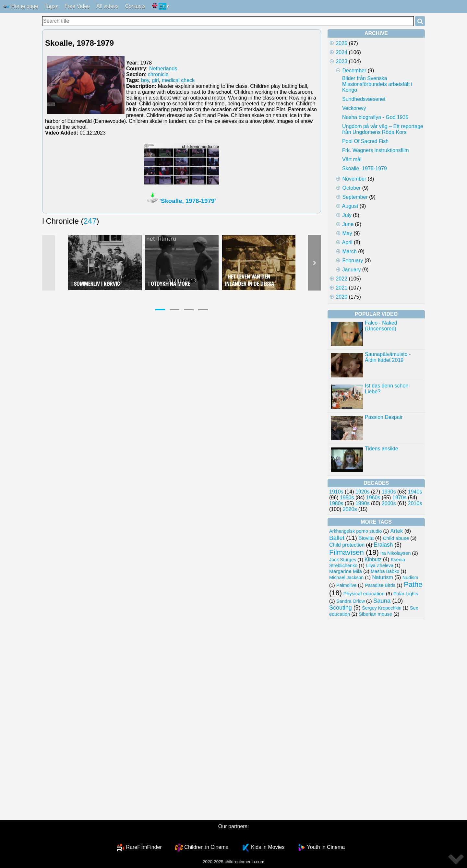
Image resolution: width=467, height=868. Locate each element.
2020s (350, 509)
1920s (363, 492)
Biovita (366, 538)
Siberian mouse (375, 614)
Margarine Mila (346, 571)
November (354, 179)
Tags (50, 6)
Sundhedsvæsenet (364, 99)
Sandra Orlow (351, 601)
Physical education (364, 594)
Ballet (337, 538)
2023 (341, 61)
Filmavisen (347, 552)
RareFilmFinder (144, 847)
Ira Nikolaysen (396, 553)
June (348, 224)
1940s (415, 492)
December (354, 71)
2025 (341, 43)
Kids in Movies (268, 847)
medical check (178, 80)
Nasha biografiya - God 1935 (375, 117)
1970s (400, 498)
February (353, 261)
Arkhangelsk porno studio (355, 531)
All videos (107, 6)
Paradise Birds (380, 585)
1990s (363, 503)
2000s (389, 503)
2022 (341, 279)
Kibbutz (373, 559)
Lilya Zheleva (380, 565)
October (351, 188)
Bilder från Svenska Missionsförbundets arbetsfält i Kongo (377, 84)
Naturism (383, 577)
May (347, 233)
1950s (347, 498)
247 (90, 221)
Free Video (77, 6)
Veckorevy (354, 108)
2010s (415, 503)
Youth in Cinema (326, 847)
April (347, 242)
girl (155, 80)
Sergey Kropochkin (382, 608)
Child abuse (396, 538)
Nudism (410, 577)
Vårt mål (352, 159)
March (349, 251)
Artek (396, 531)
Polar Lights (406, 594)
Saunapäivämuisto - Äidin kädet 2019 (388, 357)
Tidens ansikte (382, 449)
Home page (21, 7)
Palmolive (346, 585)
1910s (336, 492)
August (350, 206)
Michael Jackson (346, 577)
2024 (341, 52)
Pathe (413, 584)
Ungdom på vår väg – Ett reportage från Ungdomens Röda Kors (383, 129)
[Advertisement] (376, 720)
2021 (341, 288)
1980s (336, 503)
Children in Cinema (206, 847)
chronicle (158, 74)
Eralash (383, 545)
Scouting (341, 608)
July (347, 215)
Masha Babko (385, 571)
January (351, 270)
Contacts (135, 6)
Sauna (382, 601)
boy (145, 80)
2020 (341, 297)
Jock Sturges (343, 560)
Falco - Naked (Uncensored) (381, 326)
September (355, 197)
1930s (389, 492)
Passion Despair (384, 417)
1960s (373, 498)
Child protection (347, 545)
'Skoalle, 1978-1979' (187, 201)
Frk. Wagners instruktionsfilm (376, 150)
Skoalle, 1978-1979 (365, 168)
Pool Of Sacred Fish (365, 141)
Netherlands (163, 69)
